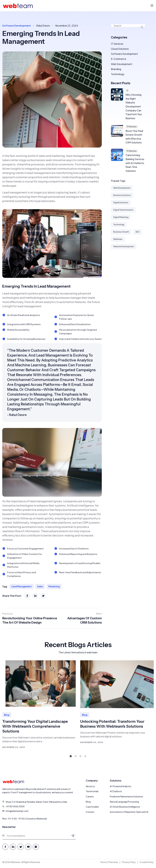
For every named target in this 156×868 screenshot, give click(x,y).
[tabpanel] (39, 705)
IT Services (117, 44)
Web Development (122, 65)
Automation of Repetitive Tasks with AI (129, 812)
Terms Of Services (109, 862)
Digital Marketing (121, 219)
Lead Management (22, 586)
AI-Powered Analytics (121, 787)
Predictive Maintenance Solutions (126, 797)
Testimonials (92, 792)
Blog (88, 802)
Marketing (55, 586)
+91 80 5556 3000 (15, 807)
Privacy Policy (129, 862)
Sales (41, 586)
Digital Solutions (121, 205)
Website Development (124, 249)
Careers (90, 797)
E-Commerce (119, 59)
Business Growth (121, 234)
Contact (90, 812)
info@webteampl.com (17, 811)
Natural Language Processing (124, 802)
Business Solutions (122, 198)
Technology (118, 75)
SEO (138, 234)
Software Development (124, 54)
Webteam (118, 241)
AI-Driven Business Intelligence (125, 807)
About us (90, 787)
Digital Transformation (123, 212)
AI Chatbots (116, 792)
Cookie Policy (147, 862)
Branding (116, 70)
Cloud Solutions (120, 49)
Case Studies (92, 807)
